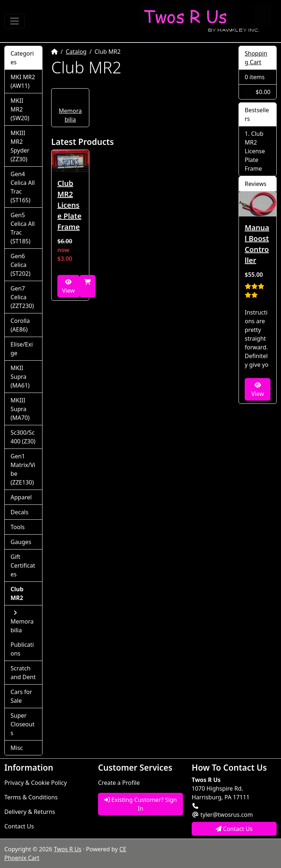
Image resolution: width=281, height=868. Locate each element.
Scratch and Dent (23, 673)
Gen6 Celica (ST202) (21, 265)
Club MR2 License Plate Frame (69, 205)
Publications (22, 649)
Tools (18, 527)
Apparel (21, 497)
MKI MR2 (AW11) (23, 81)
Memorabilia (22, 622)
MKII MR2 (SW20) (20, 109)
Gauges (21, 542)
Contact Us (19, 826)
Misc (17, 748)
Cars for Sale (21, 696)
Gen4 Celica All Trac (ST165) (23, 187)
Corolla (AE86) (20, 325)
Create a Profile (119, 783)
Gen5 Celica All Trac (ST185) (23, 228)
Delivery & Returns (30, 812)
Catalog (76, 52)
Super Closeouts (23, 724)
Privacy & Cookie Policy (36, 783)
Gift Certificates (23, 565)
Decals (19, 512)
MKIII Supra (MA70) (20, 409)
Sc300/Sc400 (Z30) (23, 437)
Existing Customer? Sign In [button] (141, 804)
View (68, 287)
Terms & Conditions (31, 797)
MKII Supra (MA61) (20, 377)
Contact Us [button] (234, 829)
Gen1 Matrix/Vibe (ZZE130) (23, 469)
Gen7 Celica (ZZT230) (22, 297)
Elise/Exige (22, 349)
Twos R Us (68, 849)
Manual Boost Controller (257, 244)
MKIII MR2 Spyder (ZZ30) (20, 146)
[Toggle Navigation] (15, 21)
